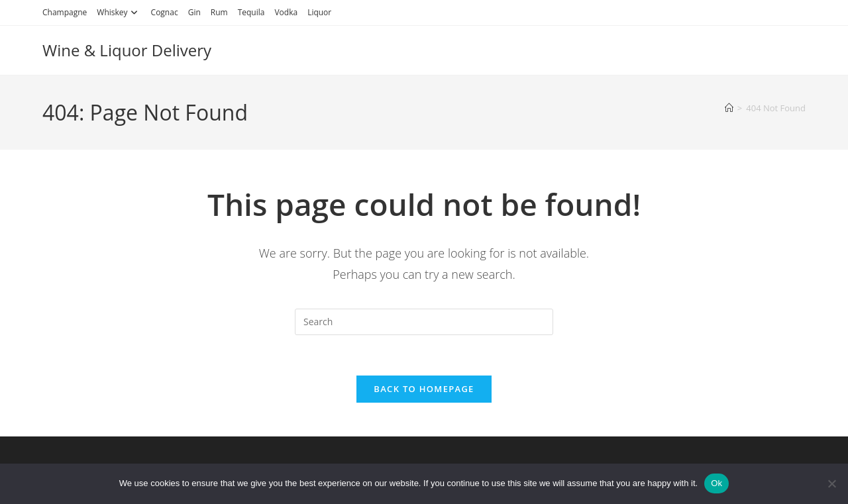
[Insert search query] (424, 322)
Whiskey (119, 12)
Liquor (319, 12)
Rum (219, 12)
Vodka (286, 12)
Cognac (165, 12)
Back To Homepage (424, 389)
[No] (831, 483)
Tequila (251, 12)
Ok (716, 483)
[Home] (729, 108)
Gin (194, 12)
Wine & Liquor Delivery (127, 50)
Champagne (65, 12)
